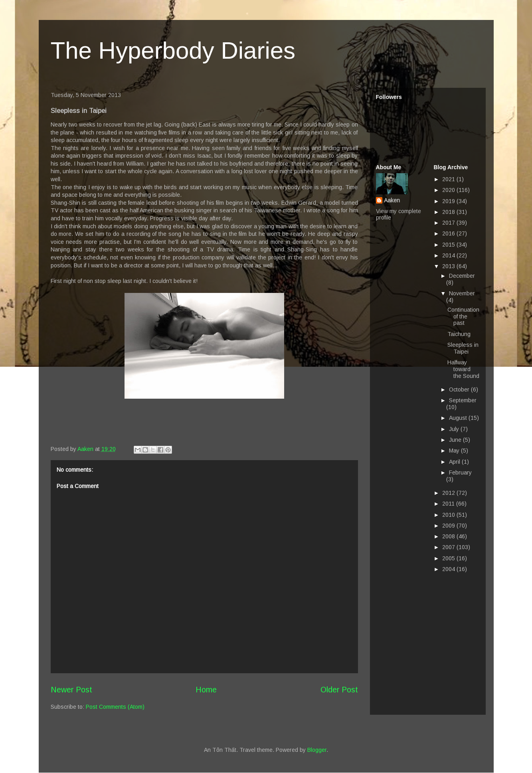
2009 (449, 526)
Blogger (317, 750)
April (455, 462)
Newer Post (71, 690)
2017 (449, 223)
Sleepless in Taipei (463, 348)
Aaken (392, 200)
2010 (449, 515)
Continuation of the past (463, 316)
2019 (449, 201)
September (463, 400)
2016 (449, 233)
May (455, 451)
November (462, 293)
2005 (449, 558)
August (459, 418)
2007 (449, 547)
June (456, 440)
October (460, 389)
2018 (449, 212)
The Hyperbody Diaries (173, 50)
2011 (449, 504)
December (462, 276)
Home (206, 690)
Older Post (339, 690)
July (455, 429)
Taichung (459, 334)
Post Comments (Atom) (115, 707)
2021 (449, 179)
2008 (449, 536)
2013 (449, 266)
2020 (449, 190)
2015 (449, 245)
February (460, 472)
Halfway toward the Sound (463, 369)
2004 (449, 569)
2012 (449, 493)
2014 (449, 255)
